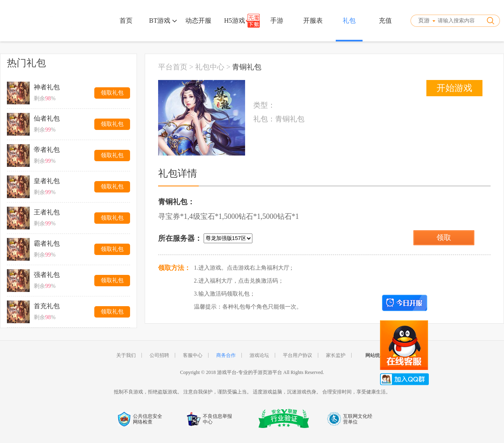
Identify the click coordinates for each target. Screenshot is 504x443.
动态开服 (198, 21)
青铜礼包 (247, 67)
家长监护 (336, 355)
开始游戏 (454, 88)
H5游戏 (235, 21)
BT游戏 (163, 21)
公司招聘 (159, 355)
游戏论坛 (259, 355)
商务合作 (226, 355)
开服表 (313, 21)
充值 (385, 21)
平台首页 (173, 67)
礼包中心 (210, 67)
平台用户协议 (298, 355)
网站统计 (375, 355)
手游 (277, 21)
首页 (126, 21)
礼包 (349, 21)
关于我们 (126, 355)
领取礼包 (112, 93)
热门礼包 (26, 63)
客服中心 (193, 355)
